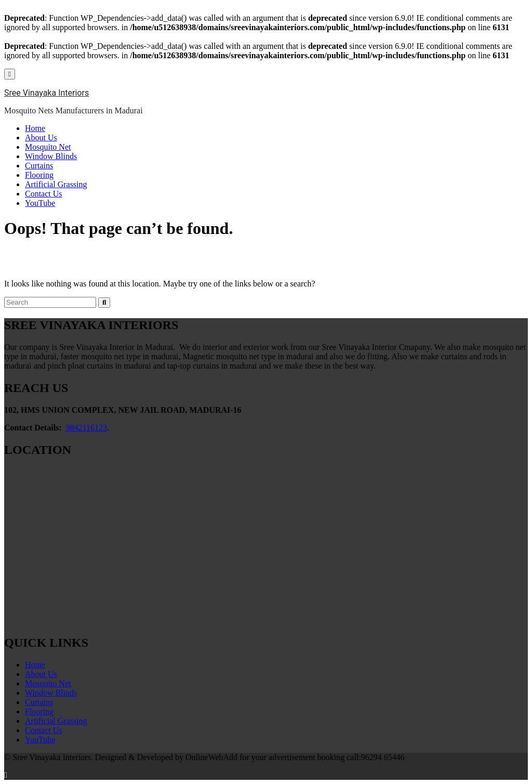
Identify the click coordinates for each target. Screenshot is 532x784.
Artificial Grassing (56, 184)
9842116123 (87, 428)
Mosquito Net (48, 147)
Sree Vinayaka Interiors (46, 93)
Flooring (39, 175)
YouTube (40, 203)
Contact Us (44, 194)
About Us (41, 138)
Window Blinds (51, 156)
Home (35, 128)
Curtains (39, 166)
